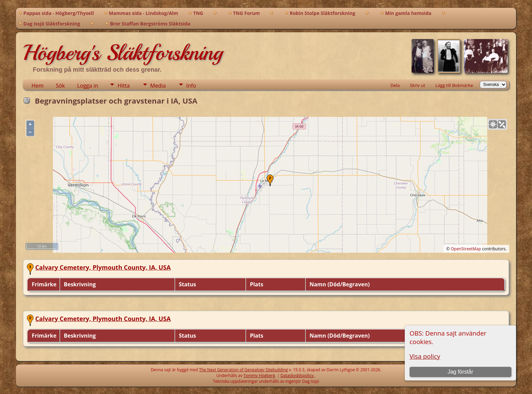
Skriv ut (417, 85)
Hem (38, 86)
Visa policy (425, 356)
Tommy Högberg (259, 375)
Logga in (88, 86)
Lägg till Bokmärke (454, 85)
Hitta (123, 86)
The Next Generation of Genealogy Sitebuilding (244, 370)
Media (158, 86)
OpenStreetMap (466, 249)
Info (191, 86)
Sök (60, 86)
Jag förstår (460, 372)
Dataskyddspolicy (298, 375)
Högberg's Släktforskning (123, 53)
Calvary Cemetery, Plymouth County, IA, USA (103, 267)
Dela (395, 85)
